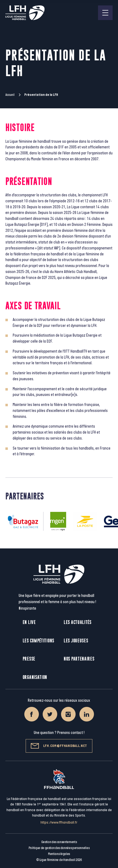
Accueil (10, 95)
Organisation (35, 677)
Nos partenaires (79, 659)
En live (29, 622)
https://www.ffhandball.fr (59, 822)
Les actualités (78, 622)
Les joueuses (76, 641)
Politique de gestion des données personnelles (59, 848)
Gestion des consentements (59, 842)
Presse (29, 659)
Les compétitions (38, 641)
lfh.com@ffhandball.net (59, 746)
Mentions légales (59, 854)
